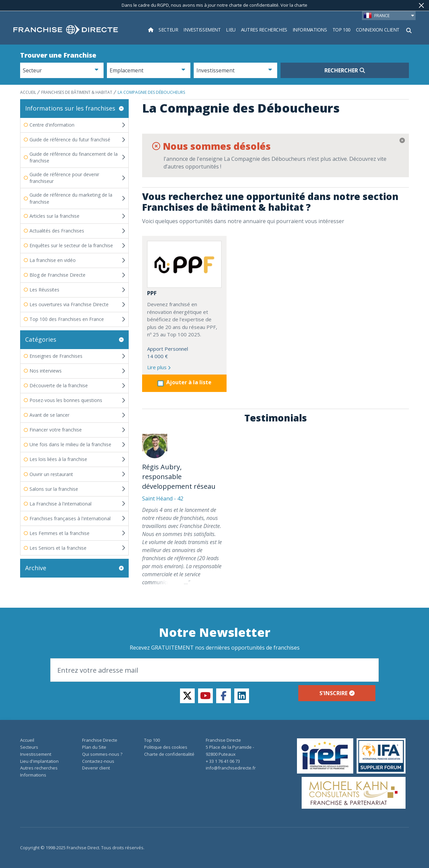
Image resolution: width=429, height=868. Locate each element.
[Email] (214, 670)
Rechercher (345, 70)
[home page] (66, 30)
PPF (152, 293)
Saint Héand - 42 (163, 498)
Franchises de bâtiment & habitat (77, 92)
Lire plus (159, 367)
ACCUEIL (29, 92)
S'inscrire (337, 693)
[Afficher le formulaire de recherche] (409, 30)
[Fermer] (421, 6)
